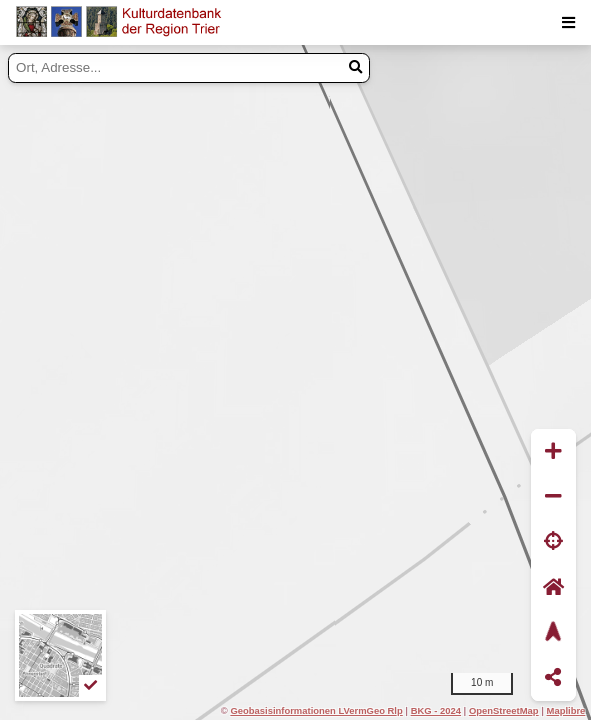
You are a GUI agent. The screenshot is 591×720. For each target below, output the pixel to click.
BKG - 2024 (436, 710)
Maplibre (566, 710)
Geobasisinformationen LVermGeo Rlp (316, 710)
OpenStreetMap (504, 710)
